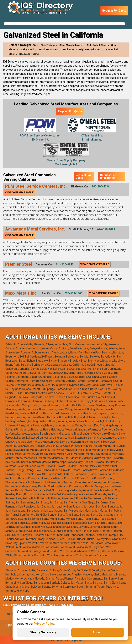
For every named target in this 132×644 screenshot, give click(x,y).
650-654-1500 (73, 293)
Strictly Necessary (43, 632)
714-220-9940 (65, 264)
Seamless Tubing (29, 54)
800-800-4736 (101, 186)
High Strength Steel (90, 50)
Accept (98, 632)
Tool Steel (69, 50)
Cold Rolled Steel (97, 45)
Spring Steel (27, 50)
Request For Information (108, 176)
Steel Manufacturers (71, 45)
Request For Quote (114, 11)
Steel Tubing (48, 45)
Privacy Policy (44, 624)
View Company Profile (19, 192)
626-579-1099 (106, 229)
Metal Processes (48, 50)
